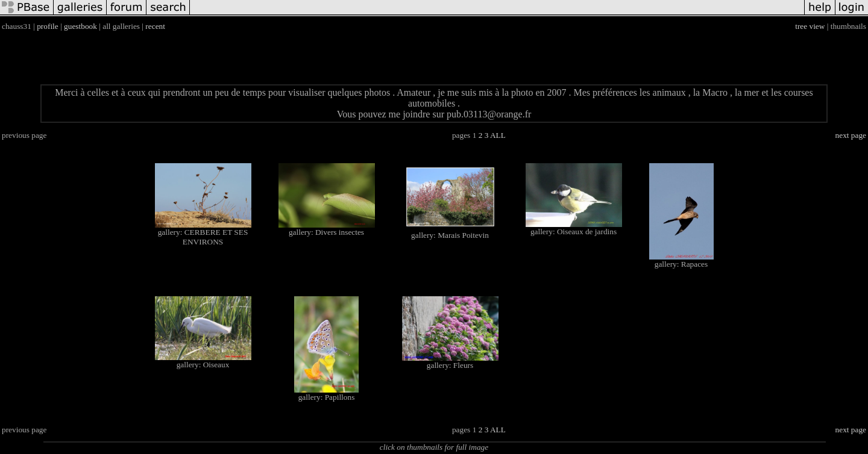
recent (155, 26)
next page (851, 135)
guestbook (80, 26)
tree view (810, 26)
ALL (498, 135)
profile (48, 26)
